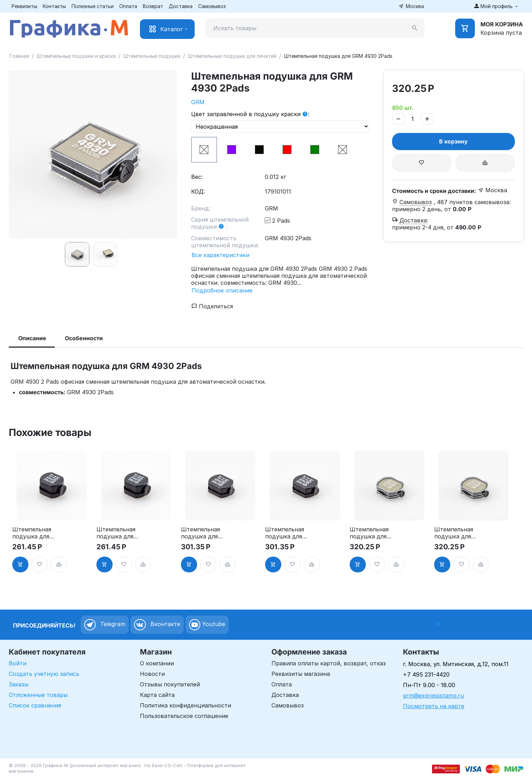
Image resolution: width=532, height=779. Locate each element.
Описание (32, 338)
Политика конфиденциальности (186, 705)
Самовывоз (212, 6)
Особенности (84, 338)
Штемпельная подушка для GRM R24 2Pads (371, 533)
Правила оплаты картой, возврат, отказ (329, 663)
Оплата (128, 6)
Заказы (19, 684)
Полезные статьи (93, 6)
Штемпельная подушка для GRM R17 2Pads (202, 533)
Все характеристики (220, 255)
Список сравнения (35, 705)
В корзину (453, 141)
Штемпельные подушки (152, 56)
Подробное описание (222, 290)
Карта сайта (157, 695)
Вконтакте (157, 625)
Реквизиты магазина (301, 674)
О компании (157, 663)
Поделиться (212, 306)
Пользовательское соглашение (184, 716)
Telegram (105, 625)
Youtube (207, 625)
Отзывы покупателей (170, 684)
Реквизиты (24, 6)
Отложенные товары (38, 695)
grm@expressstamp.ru (433, 696)
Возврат (153, 6)
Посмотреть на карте (434, 706)
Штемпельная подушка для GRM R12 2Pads (33, 533)
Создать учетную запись (44, 674)
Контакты (54, 6)
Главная (19, 56)
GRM (198, 102)
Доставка (181, 6)
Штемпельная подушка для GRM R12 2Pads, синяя (119, 533)
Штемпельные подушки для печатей (232, 56)
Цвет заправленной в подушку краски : (250, 114)
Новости (152, 674)
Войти (18, 663)
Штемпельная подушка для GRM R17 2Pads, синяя (287, 533)
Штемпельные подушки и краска (76, 56)
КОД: (198, 192)
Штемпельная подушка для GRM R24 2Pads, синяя (454, 533)
